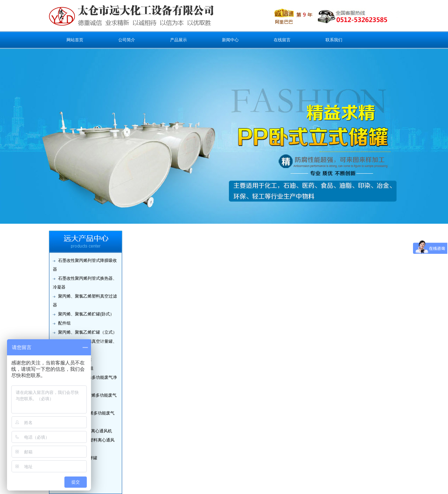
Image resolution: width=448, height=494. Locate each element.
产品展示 (178, 40)
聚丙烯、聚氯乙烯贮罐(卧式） (86, 314)
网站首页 (75, 40)
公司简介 (127, 40)
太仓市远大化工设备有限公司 (119, 16)
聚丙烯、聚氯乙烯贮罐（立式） (87, 332)
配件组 (64, 323)
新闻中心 (230, 40)
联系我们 (334, 40)
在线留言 (282, 40)
